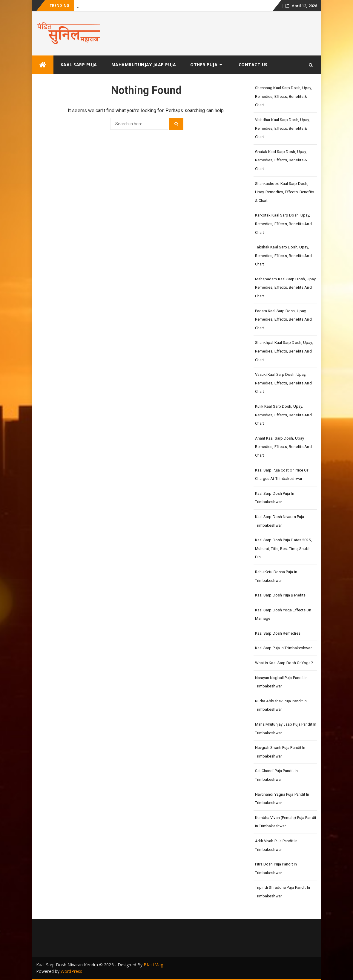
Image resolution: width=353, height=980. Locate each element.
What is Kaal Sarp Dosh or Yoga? (284, 663)
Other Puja (204, 65)
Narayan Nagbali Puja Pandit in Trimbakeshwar (281, 682)
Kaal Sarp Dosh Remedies (278, 633)
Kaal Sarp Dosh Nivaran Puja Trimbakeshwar (280, 521)
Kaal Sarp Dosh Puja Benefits (280, 595)
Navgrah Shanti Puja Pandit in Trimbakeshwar (280, 752)
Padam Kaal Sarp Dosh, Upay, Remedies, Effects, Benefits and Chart (283, 319)
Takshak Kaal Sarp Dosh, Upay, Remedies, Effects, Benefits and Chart (283, 256)
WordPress (71, 971)
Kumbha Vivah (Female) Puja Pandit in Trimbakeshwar (286, 822)
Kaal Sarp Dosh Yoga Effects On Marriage (283, 614)
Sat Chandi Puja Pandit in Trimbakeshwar (277, 775)
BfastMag (153, 965)
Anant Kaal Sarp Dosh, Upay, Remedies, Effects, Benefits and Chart (283, 447)
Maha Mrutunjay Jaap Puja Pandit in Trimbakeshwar (286, 729)
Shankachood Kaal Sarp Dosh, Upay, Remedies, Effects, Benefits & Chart (285, 192)
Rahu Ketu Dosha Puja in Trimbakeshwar (276, 576)
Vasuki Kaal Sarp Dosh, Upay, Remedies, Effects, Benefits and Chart (283, 383)
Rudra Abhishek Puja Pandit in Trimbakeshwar (281, 705)
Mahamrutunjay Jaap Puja (144, 65)
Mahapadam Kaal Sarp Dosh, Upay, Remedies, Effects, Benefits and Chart (286, 287)
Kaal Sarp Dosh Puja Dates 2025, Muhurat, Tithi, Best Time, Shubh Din (283, 548)
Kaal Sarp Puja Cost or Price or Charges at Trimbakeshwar (282, 474)
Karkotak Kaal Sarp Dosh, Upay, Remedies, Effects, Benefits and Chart (283, 224)
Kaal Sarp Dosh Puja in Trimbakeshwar (275, 498)
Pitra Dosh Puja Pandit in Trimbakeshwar (276, 868)
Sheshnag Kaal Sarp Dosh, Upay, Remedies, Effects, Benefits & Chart (284, 96)
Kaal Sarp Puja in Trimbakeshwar (283, 648)
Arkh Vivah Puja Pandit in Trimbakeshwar (276, 845)
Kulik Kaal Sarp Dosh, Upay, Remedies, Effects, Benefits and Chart (283, 415)
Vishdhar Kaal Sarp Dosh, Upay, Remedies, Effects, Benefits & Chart (283, 128)
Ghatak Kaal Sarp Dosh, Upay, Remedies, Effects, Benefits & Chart (281, 160)
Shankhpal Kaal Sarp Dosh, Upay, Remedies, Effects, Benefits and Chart (284, 351)
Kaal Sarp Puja (79, 65)
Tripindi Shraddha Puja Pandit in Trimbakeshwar (283, 892)
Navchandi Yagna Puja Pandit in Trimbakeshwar (282, 799)
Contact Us (253, 65)
